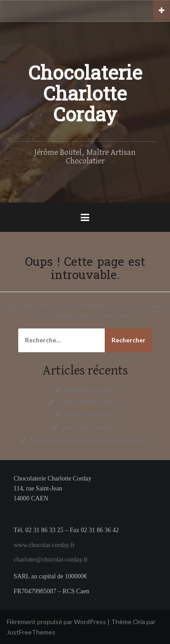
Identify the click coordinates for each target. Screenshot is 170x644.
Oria (139, 622)
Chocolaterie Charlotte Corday (85, 96)
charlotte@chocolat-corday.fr (51, 560)
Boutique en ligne (90, 389)
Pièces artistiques (90, 415)
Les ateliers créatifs (90, 427)
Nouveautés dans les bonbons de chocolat (90, 440)
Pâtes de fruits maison (90, 402)
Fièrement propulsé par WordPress (56, 622)
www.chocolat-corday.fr (44, 545)
